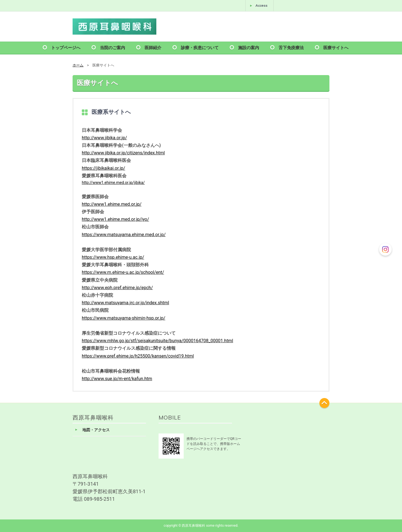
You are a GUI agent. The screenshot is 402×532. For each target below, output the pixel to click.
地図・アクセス (96, 430)
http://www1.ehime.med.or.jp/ (112, 204)
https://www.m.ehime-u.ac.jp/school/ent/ (123, 272)
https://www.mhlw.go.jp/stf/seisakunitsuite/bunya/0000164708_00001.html (157, 341)
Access (261, 5)
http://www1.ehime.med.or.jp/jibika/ (113, 183)
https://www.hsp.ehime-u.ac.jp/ (113, 257)
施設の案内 (249, 47)
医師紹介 (153, 47)
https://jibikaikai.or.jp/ (103, 168)
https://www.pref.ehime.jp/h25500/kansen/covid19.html (138, 356)
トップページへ (66, 47)
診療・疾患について (200, 47)
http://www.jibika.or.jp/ (104, 138)
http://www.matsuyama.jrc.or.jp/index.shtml (125, 303)
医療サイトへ (336, 47)
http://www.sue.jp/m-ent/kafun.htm (117, 379)
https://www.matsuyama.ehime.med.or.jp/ (124, 235)
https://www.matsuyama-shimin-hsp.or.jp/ (124, 318)
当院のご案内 (113, 47)
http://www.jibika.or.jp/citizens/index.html (123, 153)
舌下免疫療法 (291, 47)
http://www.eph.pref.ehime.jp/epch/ (117, 288)
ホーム (78, 65)
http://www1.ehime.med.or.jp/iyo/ (115, 219)
